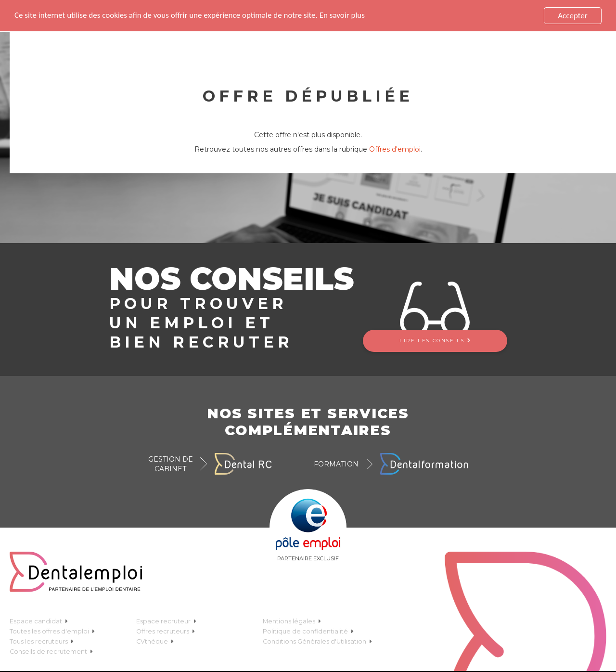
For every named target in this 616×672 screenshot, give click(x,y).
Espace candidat (39, 620)
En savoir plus (342, 15)
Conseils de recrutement (51, 651)
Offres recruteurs (166, 630)
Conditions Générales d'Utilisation (317, 640)
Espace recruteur (166, 620)
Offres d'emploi (395, 149)
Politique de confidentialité (308, 630)
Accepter (572, 15)
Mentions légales (292, 620)
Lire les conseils (435, 340)
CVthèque (155, 640)
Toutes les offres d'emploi (52, 630)
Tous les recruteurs (42, 640)
